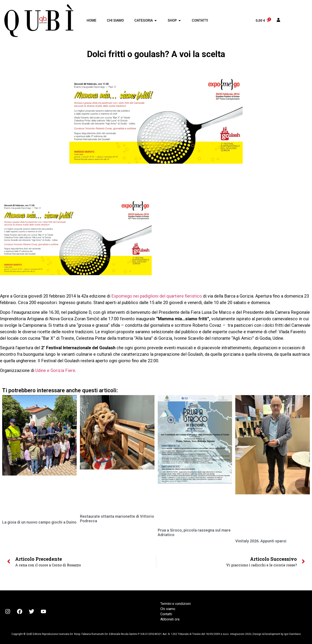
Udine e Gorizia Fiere (55, 370)
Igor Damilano (292, 634)
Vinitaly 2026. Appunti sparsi (261, 541)
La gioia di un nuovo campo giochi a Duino (39, 522)
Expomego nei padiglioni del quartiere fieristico (157, 296)
